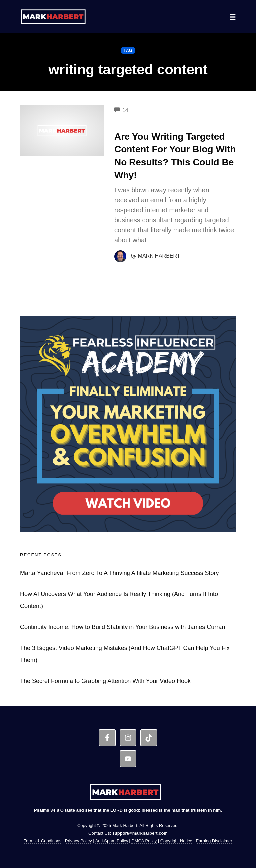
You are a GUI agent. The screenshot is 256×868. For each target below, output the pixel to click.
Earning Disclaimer (214, 841)
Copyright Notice (176, 841)
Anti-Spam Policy (112, 841)
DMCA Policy (144, 841)
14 (121, 110)
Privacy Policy (78, 841)
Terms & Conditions (42, 841)
